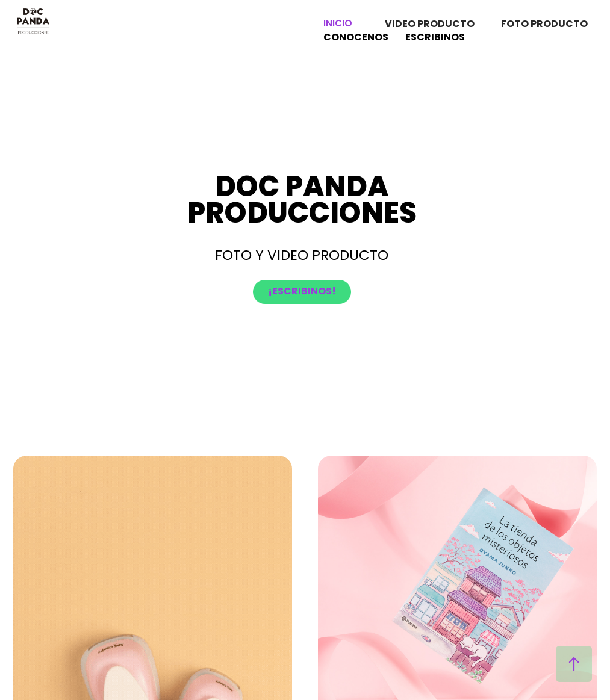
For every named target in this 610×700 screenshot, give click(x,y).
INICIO (338, 24)
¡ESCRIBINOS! (302, 292)
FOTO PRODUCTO (544, 25)
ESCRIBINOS (435, 38)
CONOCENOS (356, 38)
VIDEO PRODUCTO (430, 25)
